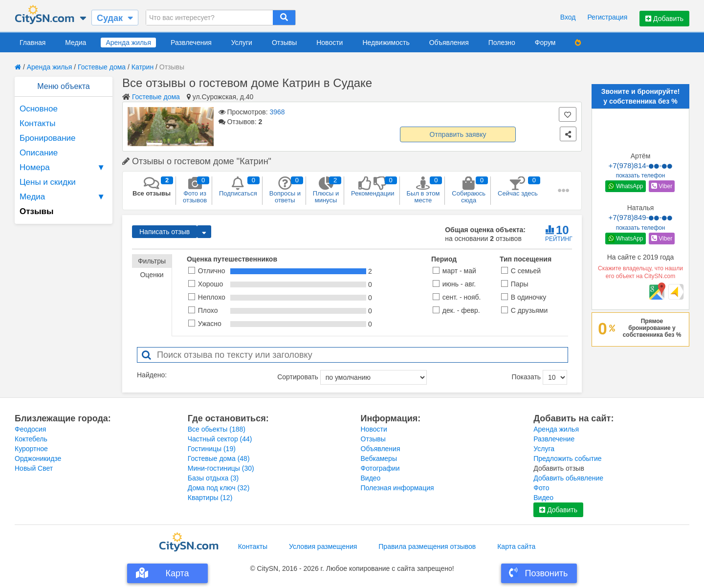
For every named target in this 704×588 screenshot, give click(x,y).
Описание (39, 153)
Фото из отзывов (195, 190)
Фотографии (380, 468)
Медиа (76, 43)
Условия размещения (323, 546)
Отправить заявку (458, 134)
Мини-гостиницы (221, 468)
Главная (33, 43)
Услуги (242, 43)
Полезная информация (397, 488)
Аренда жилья (128, 43)
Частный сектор (220, 439)
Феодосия (30, 429)
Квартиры (210, 498)
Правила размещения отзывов (427, 546)
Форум (545, 43)
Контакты (37, 123)
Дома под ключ (219, 488)
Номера (64, 168)
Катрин (143, 67)
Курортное (31, 449)
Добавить (664, 19)
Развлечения (191, 43)
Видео (371, 478)
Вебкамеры (379, 458)
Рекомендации (373, 187)
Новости (330, 43)
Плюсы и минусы (326, 190)
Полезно (502, 43)
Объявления (449, 43)
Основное (39, 109)
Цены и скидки (48, 182)
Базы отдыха (213, 478)
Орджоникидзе (38, 458)
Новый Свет (34, 468)
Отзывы (284, 43)
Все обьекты (217, 429)
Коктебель (31, 439)
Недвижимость (386, 43)
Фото (541, 488)
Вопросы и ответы (285, 190)
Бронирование (48, 138)
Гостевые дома (102, 67)
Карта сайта (516, 546)
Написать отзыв (165, 232)
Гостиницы (212, 449)
